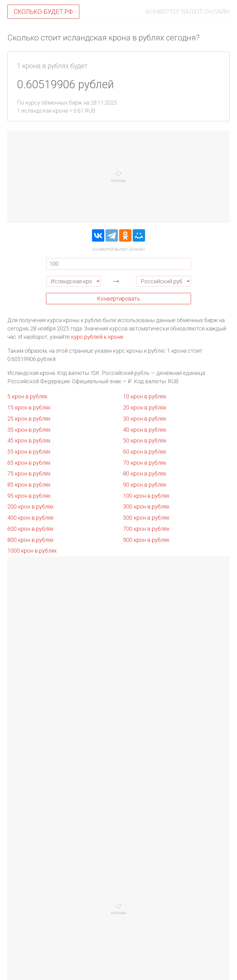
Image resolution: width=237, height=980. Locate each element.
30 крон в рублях (145, 419)
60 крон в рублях (145, 452)
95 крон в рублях (29, 496)
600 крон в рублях (31, 529)
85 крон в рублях (29, 485)
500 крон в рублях (146, 518)
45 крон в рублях (29, 440)
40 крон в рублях (145, 430)
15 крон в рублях (29, 407)
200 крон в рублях (31, 507)
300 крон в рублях (146, 507)
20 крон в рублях (145, 407)
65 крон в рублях (29, 463)
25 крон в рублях (29, 419)
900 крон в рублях (146, 540)
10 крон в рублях (145, 396)
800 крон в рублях (31, 540)
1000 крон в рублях (32, 551)
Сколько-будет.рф (43, 12)
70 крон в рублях (145, 463)
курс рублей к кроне (97, 337)
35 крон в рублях (29, 430)
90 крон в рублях (145, 485)
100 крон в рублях (146, 496)
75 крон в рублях (29, 473)
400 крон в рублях (31, 518)
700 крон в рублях (146, 529)
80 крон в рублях (145, 473)
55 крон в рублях (29, 452)
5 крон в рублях (27, 396)
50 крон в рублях (145, 440)
